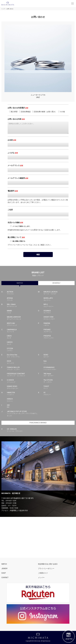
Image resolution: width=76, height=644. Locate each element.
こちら (35, 245)
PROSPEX (59, 337)
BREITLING (22, 324)
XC (59, 394)
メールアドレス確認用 (18, 178)
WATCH (20, 283)
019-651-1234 (11, 501)
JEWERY (4, 569)
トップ (3, 9)
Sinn (59, 362)
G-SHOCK (22, 381)
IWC (22, 406)
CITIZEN (22, 350)
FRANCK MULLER (22, 368)
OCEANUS (59, 312)
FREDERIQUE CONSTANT (22, 375)
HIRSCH (22, 400)
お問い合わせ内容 (16, 119)
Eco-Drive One (22, 356)
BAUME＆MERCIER (22, 318)
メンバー (41, 578)
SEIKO (59, 356)
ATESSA (22, 299)
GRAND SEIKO (22, 387)
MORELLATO (59, 299)
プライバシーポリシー (46, 569)
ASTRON (22, 293)
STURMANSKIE (59, 368)
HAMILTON (22, 394)
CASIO (22, 337)
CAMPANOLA (22, 331)
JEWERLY (56, 283)
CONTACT (5, 578)
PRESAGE (59, 331)
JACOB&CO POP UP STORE (22, 414)
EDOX (22, 362)
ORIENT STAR (59, 318)
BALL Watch (22, 305)
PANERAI (59, 324)
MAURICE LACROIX (59, 293)
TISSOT (59, 387)
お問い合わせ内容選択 (18, 108)
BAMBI (22, 312)
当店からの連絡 (15, 222)
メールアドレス (15, 165)
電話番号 (13, 191)
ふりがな (13, 153)
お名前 (12, 140)
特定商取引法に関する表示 (48, 564)
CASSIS (22, 343)
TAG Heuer (59, 375)
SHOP (4, 573)
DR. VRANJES (22, 430)
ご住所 (10, 210)
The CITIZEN (59, 381)
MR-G (59, 305)
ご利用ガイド (43, 573)
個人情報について (16, 237)
